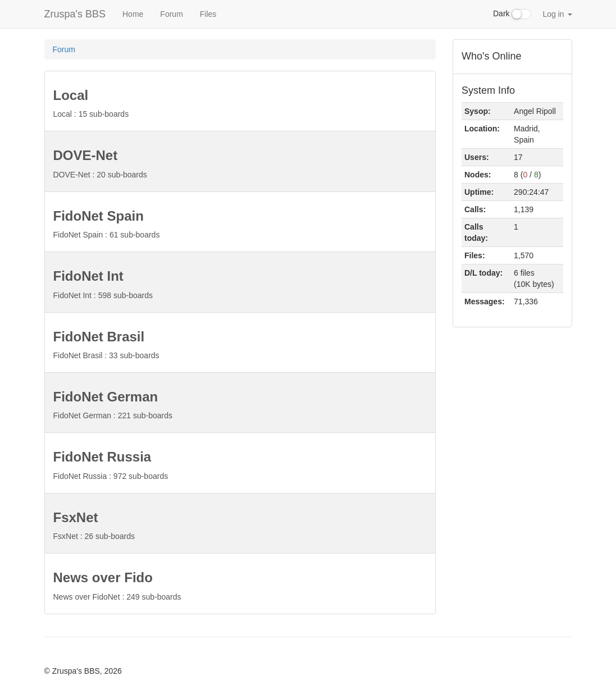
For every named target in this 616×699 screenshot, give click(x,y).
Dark (512, 14)
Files (208, 14)
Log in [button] (557, 14)
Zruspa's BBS (75, 14)
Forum (171, 14)
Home (133, 14)
